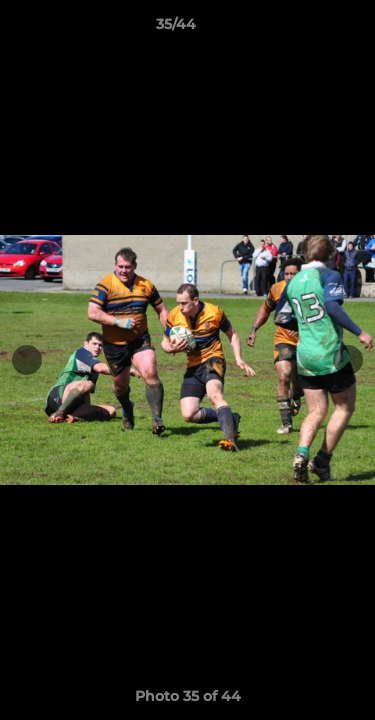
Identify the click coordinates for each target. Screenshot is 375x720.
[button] (303, 29)
